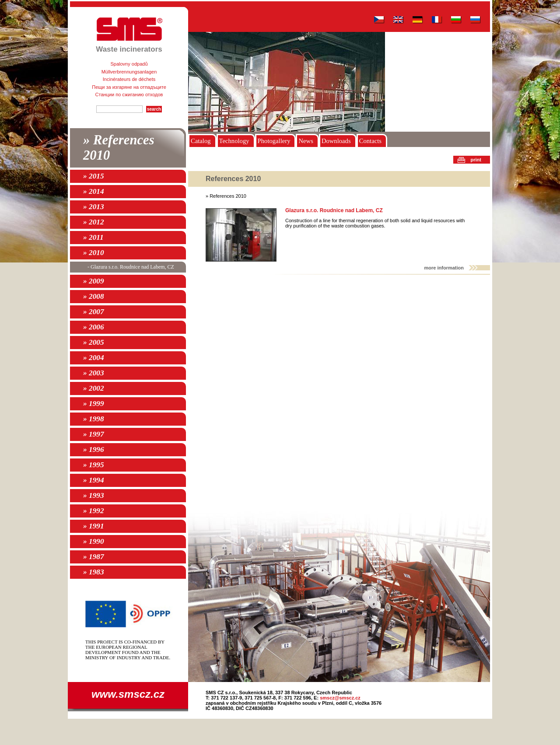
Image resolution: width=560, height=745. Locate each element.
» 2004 (94, 358)
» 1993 (94, 495)
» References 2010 (119, 148)
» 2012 (94, 222)
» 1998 (94, 419)
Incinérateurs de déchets (129, 79)
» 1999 (94, 404)
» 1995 (94, 465)
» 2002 (94, 388)
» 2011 (93, 237)
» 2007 (94, 312)
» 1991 (94, 526)
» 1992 (94, 511)
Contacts (370, 141)
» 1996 (94, 449)
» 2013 (94, 207)
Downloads (336, 141)
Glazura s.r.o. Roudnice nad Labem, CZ (334, 210)
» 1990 (94, 541)
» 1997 (94, 434)
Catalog (201, 141)
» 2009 (94, 281)
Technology (234, 141)
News (306, 141)
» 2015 (94, 176)
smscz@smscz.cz (340, 698)
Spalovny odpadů (129, 64)
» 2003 (94, 373)
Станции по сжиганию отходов (129, 94)
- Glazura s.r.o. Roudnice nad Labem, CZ (131, 267)
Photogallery (274, 141)
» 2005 (94, 342)
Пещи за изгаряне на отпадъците (129, 87)
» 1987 (94, 557)
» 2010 (94, 253)
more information (444, 268)
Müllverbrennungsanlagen (129, 72)
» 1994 (94, 480)
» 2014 (94, 191)
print (476, 160)
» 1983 (94, 572)
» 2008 (94, 296)
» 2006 (94, 327)
